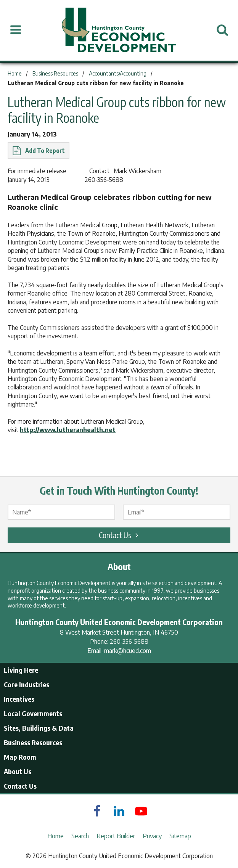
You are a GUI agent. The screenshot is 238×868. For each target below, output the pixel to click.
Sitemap (180, 836)
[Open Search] (222, 30)
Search (80, 836)
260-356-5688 (129, 641)
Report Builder (116, 836)
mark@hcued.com (128, 651)
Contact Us (120, 535)
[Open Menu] (16, 30)
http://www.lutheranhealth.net (68, 430)
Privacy (152, 836)
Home (55, 836)
